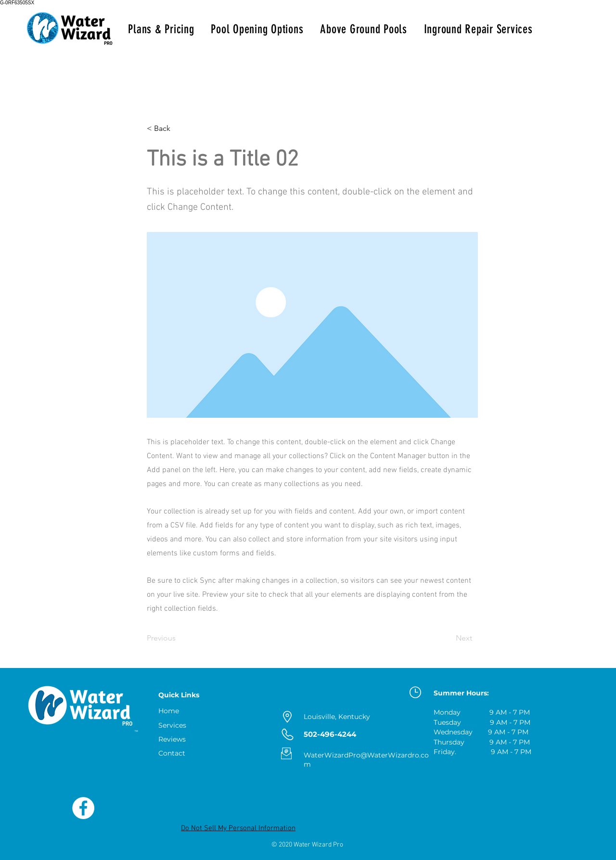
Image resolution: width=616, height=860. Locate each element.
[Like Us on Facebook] (83, 808)
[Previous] (179, 638)
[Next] (448, 638)
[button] (179, 128)
